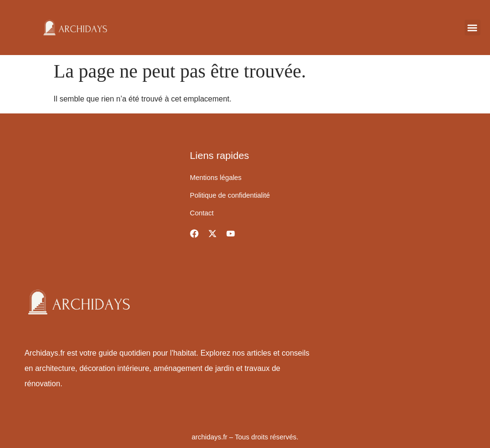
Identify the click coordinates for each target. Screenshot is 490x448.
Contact (202, 213)
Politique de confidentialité (230, 195)
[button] (473, 28)
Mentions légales (216, 178)
